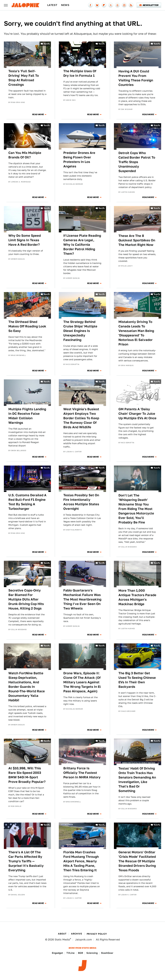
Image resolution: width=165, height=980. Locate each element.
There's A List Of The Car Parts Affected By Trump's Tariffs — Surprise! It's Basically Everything (26, 861)
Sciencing (92, 953)
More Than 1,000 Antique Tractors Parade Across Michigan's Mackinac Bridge (137, 597)
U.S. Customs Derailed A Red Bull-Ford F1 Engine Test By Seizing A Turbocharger (27, 502)
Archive (77, 934)
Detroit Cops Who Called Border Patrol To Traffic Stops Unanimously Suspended (137, 162)
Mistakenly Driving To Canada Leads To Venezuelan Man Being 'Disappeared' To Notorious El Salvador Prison (136, 333)
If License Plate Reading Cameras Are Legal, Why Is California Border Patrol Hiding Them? (82, 245)
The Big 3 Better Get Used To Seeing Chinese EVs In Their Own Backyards (137, 680)
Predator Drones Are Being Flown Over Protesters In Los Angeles (79, 160)
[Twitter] (111, 5)
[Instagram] (124, 5)
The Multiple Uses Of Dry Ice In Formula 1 (80, 73)
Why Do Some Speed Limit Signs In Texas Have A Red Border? (25, 240)
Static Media (62, 940)
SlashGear (107, 953)
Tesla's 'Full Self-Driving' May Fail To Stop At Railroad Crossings (24, 78)
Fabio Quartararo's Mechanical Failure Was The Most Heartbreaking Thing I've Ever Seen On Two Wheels (82, 599)
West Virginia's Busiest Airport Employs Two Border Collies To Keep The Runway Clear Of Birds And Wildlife (81, 418)
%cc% (47, 44)
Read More (38, 114)
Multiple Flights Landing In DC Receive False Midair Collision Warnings (27, 416)
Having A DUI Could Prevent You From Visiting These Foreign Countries (136, 78)
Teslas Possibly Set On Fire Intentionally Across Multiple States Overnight (81, 502)
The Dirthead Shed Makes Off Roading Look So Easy (27, 326)
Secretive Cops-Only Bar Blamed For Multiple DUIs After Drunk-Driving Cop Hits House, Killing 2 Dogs (26, 599)
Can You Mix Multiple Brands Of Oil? (25, 155)
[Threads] (117, 5)
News (65, 5)
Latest (52, 5)
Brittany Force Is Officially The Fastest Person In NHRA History (82, 773)
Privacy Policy (97, 934)
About (62, 934)
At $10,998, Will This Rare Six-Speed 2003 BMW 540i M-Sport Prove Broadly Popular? (27, 775)
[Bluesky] (97, 5)
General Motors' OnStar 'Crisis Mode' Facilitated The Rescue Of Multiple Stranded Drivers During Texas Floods (137, 861)
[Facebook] (90, 5)
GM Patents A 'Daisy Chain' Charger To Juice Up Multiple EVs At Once (137, 414)
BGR (80, 953)
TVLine (70, 953)
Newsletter (149, 5)
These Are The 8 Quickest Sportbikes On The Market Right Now (137, 240)
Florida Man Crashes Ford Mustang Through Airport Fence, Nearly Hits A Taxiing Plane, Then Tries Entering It (81, 861)
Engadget (57, 953)
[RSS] (131, 5)
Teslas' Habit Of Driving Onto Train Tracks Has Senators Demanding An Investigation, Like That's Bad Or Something (137, 780)
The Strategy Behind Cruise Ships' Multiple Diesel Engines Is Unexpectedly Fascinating (80, 331)
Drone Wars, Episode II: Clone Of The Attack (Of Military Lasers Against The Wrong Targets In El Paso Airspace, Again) (82, 682)
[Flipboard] (104, 5)
